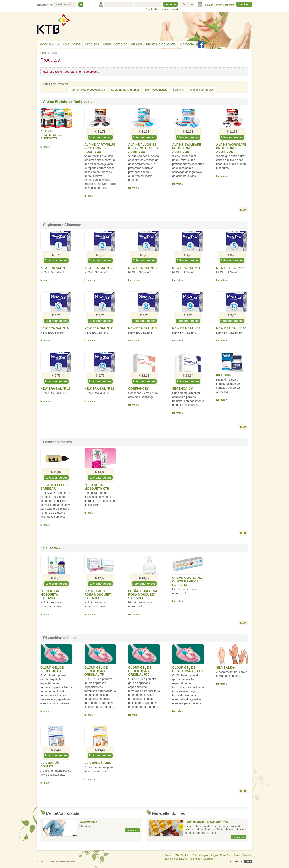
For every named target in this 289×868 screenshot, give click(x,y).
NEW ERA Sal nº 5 (230, 268)
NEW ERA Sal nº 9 (186, 328)
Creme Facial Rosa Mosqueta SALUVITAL (98, 595)
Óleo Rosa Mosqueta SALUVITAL (50, 595)
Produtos (92, 44)
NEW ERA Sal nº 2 (98, 268)
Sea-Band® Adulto (50, 765)
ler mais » (132, 830)
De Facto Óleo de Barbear (56, 487)
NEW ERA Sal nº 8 (142, 328)
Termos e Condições (176, 859)
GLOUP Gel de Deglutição (52, 669)
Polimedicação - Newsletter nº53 (207, 822)
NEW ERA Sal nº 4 (186, 268)
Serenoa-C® (183, 389)
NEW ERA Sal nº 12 (99, 389)
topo (243, 210)
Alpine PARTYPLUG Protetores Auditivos (100, 148)
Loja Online (72, 44)
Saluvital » (52, 548)
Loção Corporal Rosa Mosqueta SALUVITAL (143, 595)
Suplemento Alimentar (125, 90)
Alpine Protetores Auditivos (88, 90)
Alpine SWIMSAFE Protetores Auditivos (187, 148)
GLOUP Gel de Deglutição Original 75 (96, 671)
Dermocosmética (156, 90)
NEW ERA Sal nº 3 (142, 268)
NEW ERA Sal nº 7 (98, 328)
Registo (149, 9)
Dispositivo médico (202, 90)
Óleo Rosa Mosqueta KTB (97, 487)
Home (43, 53)
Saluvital (178, 90)
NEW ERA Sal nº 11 (55, 389)
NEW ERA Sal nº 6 (55, 328)
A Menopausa (88, 822)
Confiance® (139, 389)
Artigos (136, 44)
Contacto (187, 44)
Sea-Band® (225, 668)
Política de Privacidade (201, 859)
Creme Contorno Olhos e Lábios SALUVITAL (187, 581)
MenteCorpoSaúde (161, 44)
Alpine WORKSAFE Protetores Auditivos (231, 148)
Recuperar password (166, 9)
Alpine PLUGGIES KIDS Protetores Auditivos (143, 148)
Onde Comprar (115, 44)
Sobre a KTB (49, 44)
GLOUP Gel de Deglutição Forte (188, 669)
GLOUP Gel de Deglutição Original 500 (140, 671)
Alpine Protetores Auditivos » (68, 102)
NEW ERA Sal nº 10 (231, 328)
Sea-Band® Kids (98, 763)
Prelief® (224, 375)
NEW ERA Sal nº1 (54, 268)
